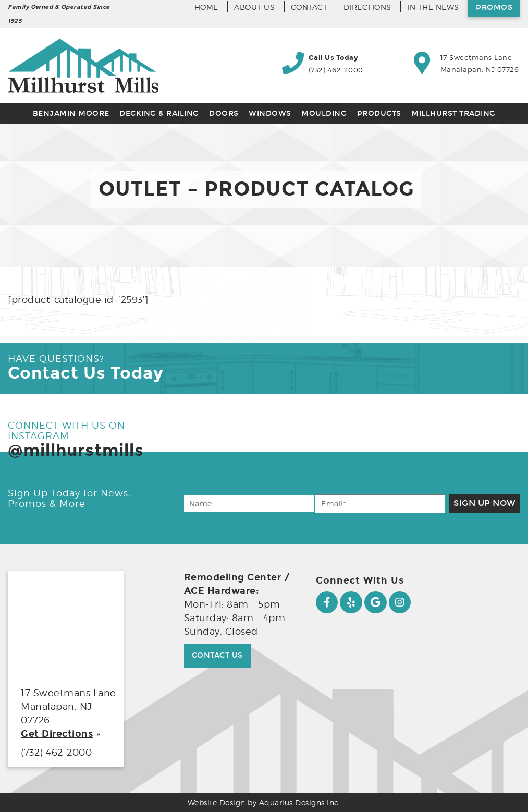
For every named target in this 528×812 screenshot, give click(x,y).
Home (206, 7)
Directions (367, 7)
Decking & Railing (159, 113)
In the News (433, 7)
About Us (254, 7)
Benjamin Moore (71, 113)
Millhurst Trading (453, 113)
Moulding (324, 113)
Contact (309, 7)
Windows (270, 113)
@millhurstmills (76, 450)
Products (379, 113)
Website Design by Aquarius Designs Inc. (264, 802)
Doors (224, 113)
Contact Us (217, 655)
